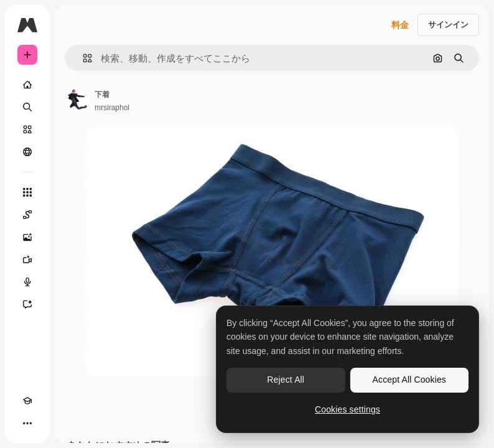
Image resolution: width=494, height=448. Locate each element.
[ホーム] (27, 85)
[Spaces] (27, 215)
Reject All (286, 380)
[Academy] (27, 401)
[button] (82, 58)
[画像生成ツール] (27, 237)
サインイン (448, 25)
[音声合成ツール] (27, 282)
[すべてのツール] (27, 192)
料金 (400, 25)
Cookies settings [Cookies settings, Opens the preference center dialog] (347, 409)
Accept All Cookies (409, 380)
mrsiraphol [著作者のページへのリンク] (112, 108)
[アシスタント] (27, 304)
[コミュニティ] (27, 152)
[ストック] (27, 129)
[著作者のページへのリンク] (78, 100)
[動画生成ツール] (27, 259)
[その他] (27, 423)
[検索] (27, 107)
